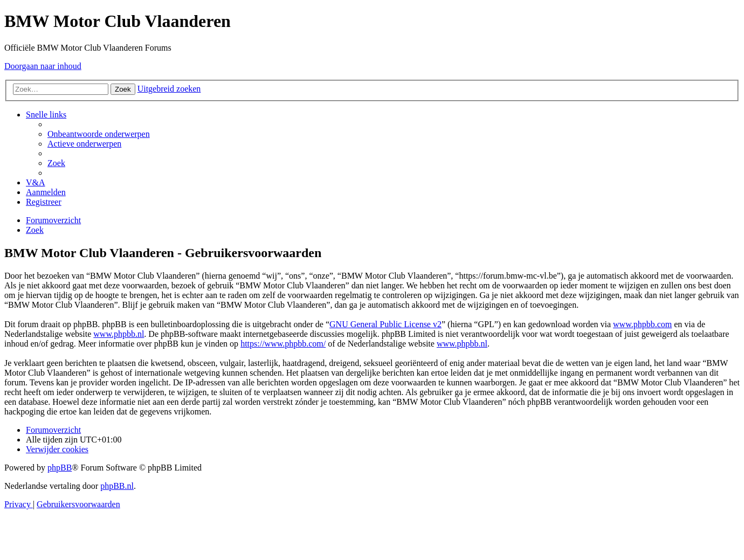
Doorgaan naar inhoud (43, 66)
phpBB (60, 468)
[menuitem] (99, 134)
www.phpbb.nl (119, 334)
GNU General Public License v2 (385, 324)
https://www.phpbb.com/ (283, 344)
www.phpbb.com (642, 324)
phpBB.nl (117, 486)
